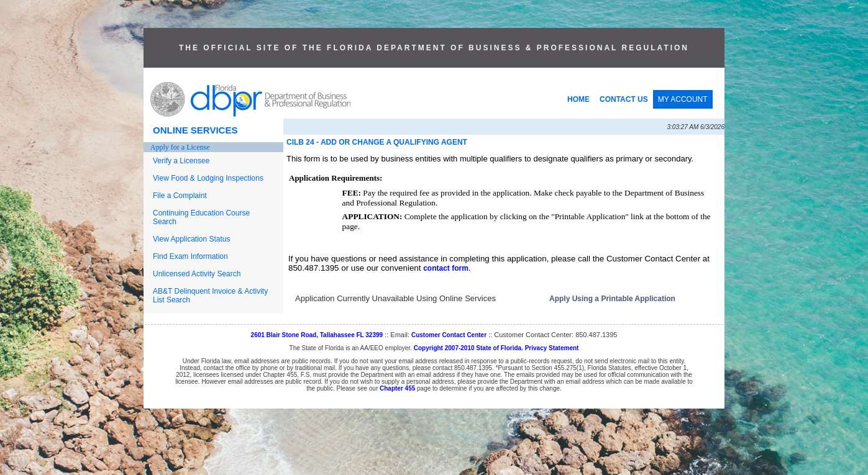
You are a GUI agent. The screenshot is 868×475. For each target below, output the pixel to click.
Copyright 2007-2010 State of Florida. (468, 348)
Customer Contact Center (449, 335)
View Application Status (192, 239)
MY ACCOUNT (683, 99)
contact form (446, 268)
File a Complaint (180, 196)
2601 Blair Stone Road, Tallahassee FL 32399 (317, 335)
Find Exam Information (190, 256)
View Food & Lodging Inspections (208, 178)
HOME (578, 99)
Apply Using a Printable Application (612, 299)
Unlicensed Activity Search (197, 274)
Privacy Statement (552, 348)
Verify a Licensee (181, 161)
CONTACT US (624, 99)
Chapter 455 (397, 388)
